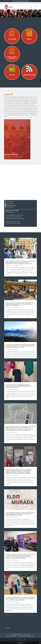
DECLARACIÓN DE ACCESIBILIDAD (26, 636)
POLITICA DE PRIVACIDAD (16, 634)
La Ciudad (12, 39)
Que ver (12, 75)
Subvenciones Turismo (12, 58)
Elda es (29, 39)
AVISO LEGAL (27, 634)
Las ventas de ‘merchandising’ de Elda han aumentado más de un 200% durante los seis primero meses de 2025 (19, 386)
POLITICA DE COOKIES (11, 636)
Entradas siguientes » (32, 616)
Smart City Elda (29, 75)
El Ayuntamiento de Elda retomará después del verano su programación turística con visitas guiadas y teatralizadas (19, 304)
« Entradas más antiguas (10, 616)
